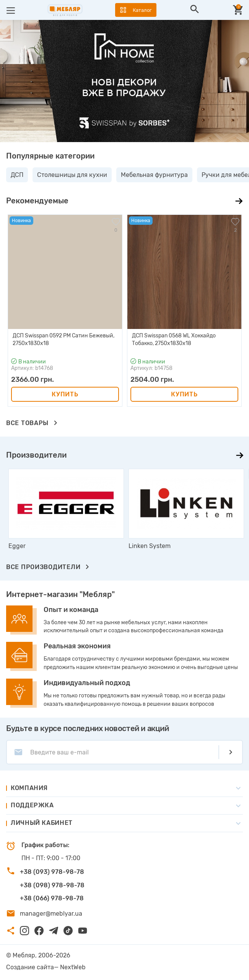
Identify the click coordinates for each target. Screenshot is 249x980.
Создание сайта (30, 967)
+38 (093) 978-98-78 (52, 872)
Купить (65, 394)
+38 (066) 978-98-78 (52, 898)
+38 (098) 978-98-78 (52, 885)
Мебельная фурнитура (154, 175)
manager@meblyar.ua (51, 914)
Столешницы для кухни (72, 175)
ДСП (17, 175)
